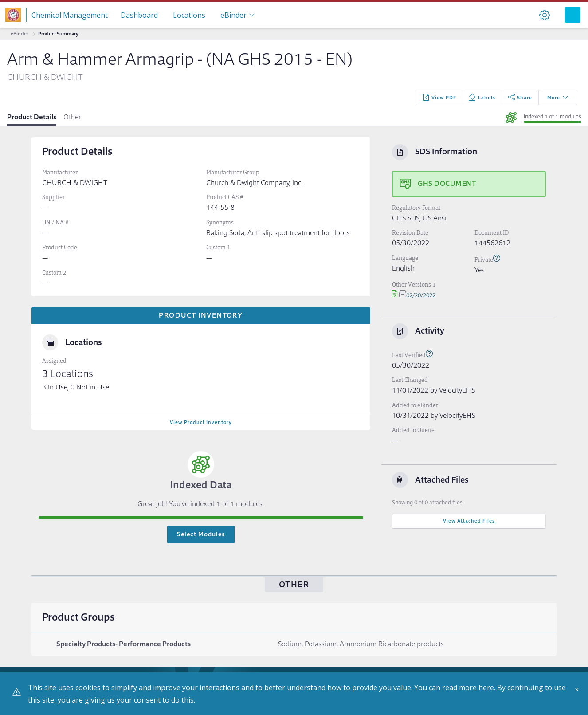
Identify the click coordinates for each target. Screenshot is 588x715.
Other (72, 117)
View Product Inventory (201, 422)
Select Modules (201, 534)
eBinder (20, 34)
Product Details (32, 117)
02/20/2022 (414, 295)
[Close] (579, 693)
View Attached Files (469, 521)
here (486, 687)
